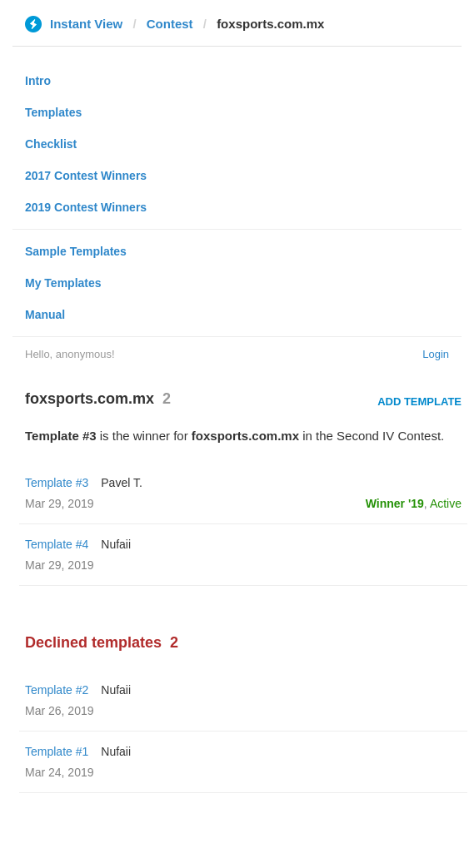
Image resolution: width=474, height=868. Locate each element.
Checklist (51, 144)
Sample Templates (76, 251)
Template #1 (57, 751)
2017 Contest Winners (86, 176)
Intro (38, 81)
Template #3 (57, 483)
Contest (170, 24)
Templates (53, 112)
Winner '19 (395, 503)
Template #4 (57, 544)
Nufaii (116, 544)
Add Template (419, 402)
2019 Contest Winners (86, 207)
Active (446, 503)
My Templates (63, 283)
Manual (45, 315)
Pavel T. (122, 483)
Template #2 (57, 690)
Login (436, 354)
